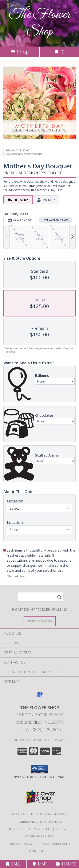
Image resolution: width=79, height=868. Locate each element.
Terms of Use (40, 851)
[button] (39, 769)
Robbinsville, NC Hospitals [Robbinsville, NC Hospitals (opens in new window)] (40, 822)
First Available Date (56, 220)
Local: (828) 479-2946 (40, 729)
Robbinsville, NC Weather (31, 829)
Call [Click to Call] (13, 864)
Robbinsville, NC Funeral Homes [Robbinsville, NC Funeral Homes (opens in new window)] (38, 814)
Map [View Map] (40, 864)
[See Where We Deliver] (40, 621)
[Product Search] (40, 597)
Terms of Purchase (52, 844)
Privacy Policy (21, 844)
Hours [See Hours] (66, 864)
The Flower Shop (40, 23)
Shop (20, 51)
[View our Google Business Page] (40, 697)
